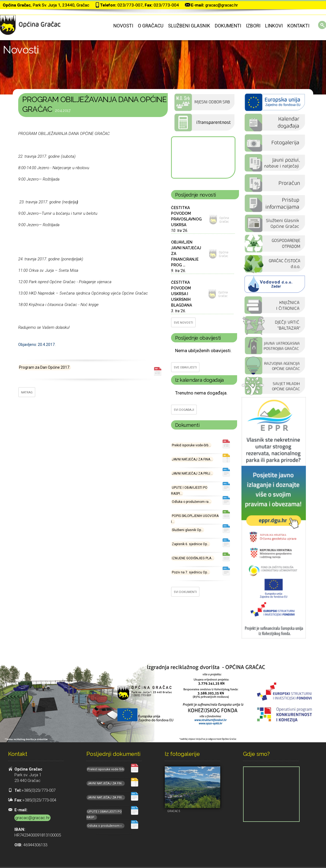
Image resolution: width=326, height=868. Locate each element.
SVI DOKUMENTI (185, 592)
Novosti (123, 26)
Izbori (253, 26)
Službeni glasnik (189, 26)
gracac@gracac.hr (222, 5)
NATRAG (27, 392)
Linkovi (274, 26)
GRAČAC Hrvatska (203, 157)
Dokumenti (228, 26)
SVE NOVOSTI (183, 323)
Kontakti (298, 26)
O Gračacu (151, 26)
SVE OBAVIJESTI (185, 367)
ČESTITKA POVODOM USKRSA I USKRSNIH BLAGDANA (181, 294)
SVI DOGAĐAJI (184, 410)
